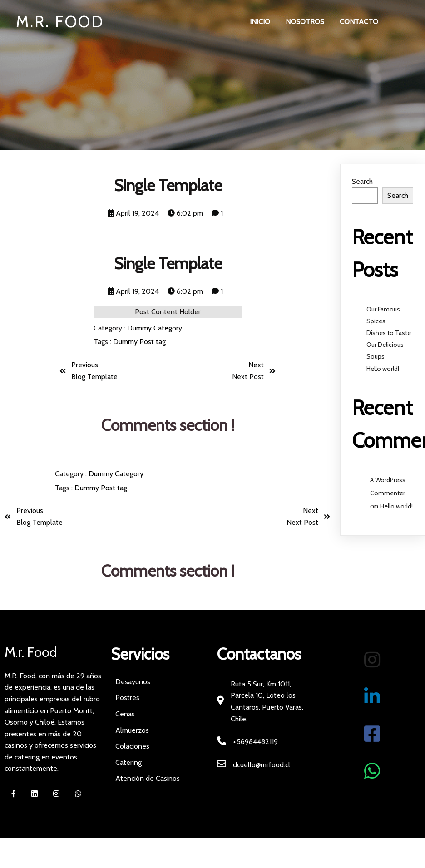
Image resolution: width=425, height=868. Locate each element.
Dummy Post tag (139, 342)
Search (362, 181)
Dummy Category (155, 328)
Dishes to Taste (389, 333)
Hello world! (383, 369)
